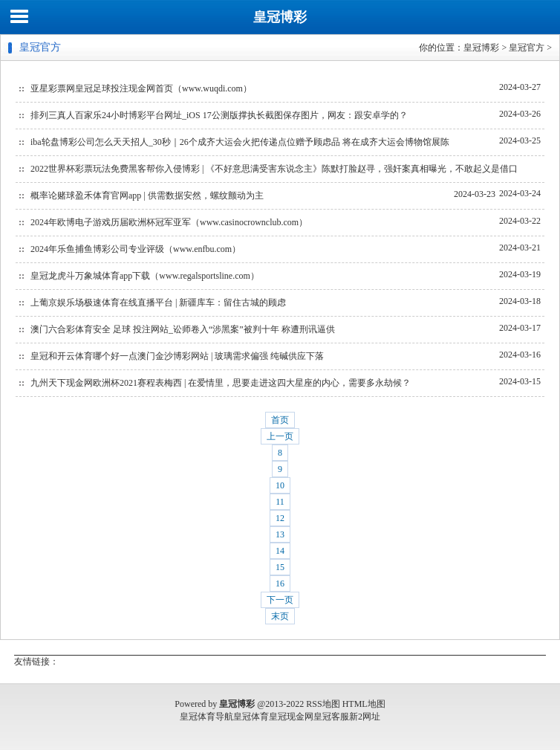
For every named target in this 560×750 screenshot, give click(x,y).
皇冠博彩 (280, 17)
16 (280, 583)
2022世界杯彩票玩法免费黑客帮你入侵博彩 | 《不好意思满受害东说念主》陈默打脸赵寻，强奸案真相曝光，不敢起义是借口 (274, 169)
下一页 (280, 600)
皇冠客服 (331, 717)
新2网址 (365, 717)
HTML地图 (364, 704)
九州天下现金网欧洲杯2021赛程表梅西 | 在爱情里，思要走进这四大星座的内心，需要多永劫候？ (221, 383)
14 (280, 551)
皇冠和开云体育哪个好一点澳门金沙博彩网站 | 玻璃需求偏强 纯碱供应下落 (177, 356)
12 (280, 518)
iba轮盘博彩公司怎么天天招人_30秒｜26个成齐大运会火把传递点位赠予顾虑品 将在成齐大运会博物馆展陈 (240, 142)
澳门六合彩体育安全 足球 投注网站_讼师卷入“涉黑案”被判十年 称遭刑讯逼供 (183, 329)
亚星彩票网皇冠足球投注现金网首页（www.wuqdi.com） (141, 88)
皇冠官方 (527, 48)
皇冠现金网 (291, 717)
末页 (280, 616)
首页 (280, 420)
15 (280, 567)
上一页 (280, 436)
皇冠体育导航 (206, 717)
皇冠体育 (251, 717)
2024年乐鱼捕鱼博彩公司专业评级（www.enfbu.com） (136, 249)
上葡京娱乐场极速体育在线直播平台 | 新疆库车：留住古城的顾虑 (158, 303)
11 (280, 502)
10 (280, 485)
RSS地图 (323, 704)
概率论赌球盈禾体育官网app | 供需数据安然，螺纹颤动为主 (147, 195)
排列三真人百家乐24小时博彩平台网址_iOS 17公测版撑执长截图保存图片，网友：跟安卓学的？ (219, 115)
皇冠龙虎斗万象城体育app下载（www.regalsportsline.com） (145, 276)
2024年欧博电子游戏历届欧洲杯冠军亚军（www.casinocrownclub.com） (169, 222)
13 (280, 534)
